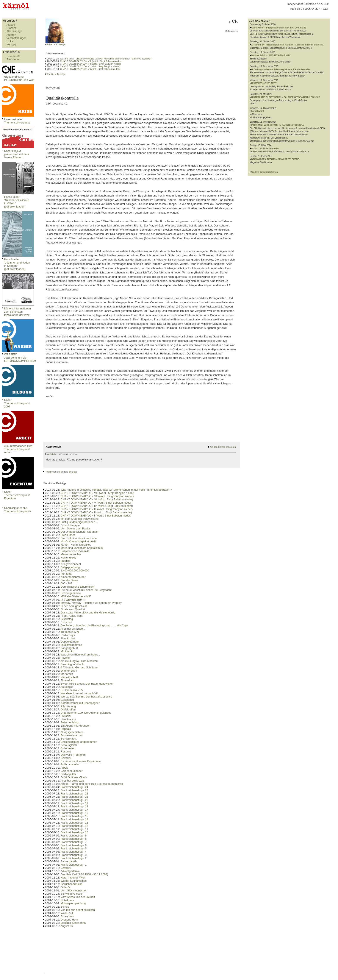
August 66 (67, 926)
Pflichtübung (68, 706)
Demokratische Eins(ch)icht (77, 587)
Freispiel (66, 716)
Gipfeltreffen (68, 709)
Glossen (12, 28)
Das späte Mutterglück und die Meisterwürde (88, 612)
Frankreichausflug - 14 (74, 819)
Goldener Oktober (72, 771)
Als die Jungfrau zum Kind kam (80, 661)
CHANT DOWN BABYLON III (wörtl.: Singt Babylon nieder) (97, 509)
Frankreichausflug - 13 (74, 823)
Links (10, 41)
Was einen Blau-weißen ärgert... (80, 655)
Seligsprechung (70, 567)
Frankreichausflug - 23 (74, 790)
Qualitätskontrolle (71, 645)
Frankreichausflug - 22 (74, 794)
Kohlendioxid (68, 558)
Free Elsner (68, 535)
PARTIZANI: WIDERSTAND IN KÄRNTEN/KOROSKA (278, 125)
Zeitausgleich (69, 745)
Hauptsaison (68, 719)
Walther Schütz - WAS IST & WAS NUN (271, 55)
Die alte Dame (69, 580)
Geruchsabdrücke (71, 884)
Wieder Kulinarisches (74, 881)
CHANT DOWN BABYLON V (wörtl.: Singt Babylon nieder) (90, 69)
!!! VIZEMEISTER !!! (73, 600)
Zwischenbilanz (70, 722)
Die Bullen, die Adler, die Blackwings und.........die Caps (94, 625)
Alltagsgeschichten (72, 732)
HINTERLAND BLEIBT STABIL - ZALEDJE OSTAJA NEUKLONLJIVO (286, 97)
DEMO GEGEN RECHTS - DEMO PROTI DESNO (275, 159)
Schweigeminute (71, 593)
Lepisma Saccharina (73, 923)
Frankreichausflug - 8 (74, 839)
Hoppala (66, 729)
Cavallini (66, 758)
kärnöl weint (258, 111)
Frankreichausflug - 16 (74, 813)
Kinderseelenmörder (73, 577)
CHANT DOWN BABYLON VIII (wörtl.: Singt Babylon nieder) (91, 61)
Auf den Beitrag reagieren (223, 447)
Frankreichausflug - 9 (74, 836)
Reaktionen (13, 59)
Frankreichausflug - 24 (74, 787)
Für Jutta (66, 574)
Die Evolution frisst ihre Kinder (79, 538)
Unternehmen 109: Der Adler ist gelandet (86, 713)
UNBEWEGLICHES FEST (264, 83)
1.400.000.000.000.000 (75, 570)
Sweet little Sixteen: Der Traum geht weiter (87, 684)
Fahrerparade (69, 861)
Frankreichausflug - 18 (74, 806)
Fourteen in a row (71, 735)
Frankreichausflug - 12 (74, 826)
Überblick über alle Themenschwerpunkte (18, 510)
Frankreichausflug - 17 (74, 810)
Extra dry (66, 622)
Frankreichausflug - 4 (74, 852)
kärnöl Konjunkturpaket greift (78, 541)
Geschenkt (67, 700)
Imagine (66, 561)
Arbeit (64, 768)
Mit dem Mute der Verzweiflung (80, 519)
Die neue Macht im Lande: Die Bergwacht (86, 590)
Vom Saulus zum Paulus (76, 528)
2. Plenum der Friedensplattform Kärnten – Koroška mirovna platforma (287, 45)
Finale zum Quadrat (73, 609)
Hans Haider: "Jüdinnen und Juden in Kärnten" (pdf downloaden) (17, 264)
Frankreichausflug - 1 (74, 865)
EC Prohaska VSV (72, 690)
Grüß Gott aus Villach (74, 777)
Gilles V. (66, 887)
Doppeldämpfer (70, 642)
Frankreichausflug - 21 (74, 797)
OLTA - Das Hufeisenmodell (265, 149)
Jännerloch (67, 680)
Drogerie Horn (69, 920)
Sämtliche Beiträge (56, 74)
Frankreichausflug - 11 (74, 829)
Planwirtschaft (69, 677)
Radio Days (68, 635)
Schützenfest (69, 739)
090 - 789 (66, 583)
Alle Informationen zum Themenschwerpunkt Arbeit (18, 449)
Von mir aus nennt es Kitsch (78, 910)
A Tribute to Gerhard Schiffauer (80, 667)
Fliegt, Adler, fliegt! (72, 616)
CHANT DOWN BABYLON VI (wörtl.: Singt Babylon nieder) (90, 66)
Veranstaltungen (16, 38)
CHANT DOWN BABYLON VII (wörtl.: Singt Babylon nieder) (91, 64)
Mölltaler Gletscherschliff (76, 596)
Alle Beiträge (14, 31)
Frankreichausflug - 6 (74, 845)
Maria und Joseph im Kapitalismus (82, 548)
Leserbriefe (13, 56)
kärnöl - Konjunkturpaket (76, 545)
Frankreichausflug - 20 (74, 800)
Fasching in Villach (72, 664)
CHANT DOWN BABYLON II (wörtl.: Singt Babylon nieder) (96, 512)
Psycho (65, 658)
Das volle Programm (73, 755)
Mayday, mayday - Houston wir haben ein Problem (91, 603)
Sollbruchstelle (70, 764)
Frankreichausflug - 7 (74, 842)
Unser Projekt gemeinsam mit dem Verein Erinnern (16, 154)
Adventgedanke (70, 871)
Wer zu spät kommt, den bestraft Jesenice (86, 697)
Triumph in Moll (70, 632)
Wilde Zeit (67, 913)
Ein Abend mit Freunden (75, 726)
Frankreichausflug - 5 (74, 848)
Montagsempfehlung (73, 903)
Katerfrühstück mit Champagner (80, 703)
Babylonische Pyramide (75, 551)
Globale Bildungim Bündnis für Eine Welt (19, 78)
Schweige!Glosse (71, 894)
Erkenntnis (67, 916)
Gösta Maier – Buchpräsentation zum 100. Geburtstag (279, 28)
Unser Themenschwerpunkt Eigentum (17, 495)
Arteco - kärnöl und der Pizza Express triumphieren (92, 784)
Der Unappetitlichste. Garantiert (80, 532)
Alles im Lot (68, 638)
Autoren (11, 35)
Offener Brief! (69, 671)
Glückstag (67, 619)
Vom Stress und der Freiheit (78, 897)
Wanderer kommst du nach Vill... (80, 693)
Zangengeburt (69, 648)
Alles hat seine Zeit (72, 781)
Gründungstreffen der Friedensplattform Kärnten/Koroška (281, 69)
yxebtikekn (52, 454)
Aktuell (11, 25)
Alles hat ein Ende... (73, 629)
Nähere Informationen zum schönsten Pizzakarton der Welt (17, 312)
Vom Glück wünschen (74, 890)
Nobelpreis (67, 900)
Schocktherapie (70, 525)
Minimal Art (67, 651)
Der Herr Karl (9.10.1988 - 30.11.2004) (84, 874)
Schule (65, 907)
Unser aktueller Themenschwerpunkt (17, 121)
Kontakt (11, 44)
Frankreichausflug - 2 (74, 858)
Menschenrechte (71, 554)
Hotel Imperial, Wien (73, 878)
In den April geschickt (74, 606)
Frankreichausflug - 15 (74, 816)
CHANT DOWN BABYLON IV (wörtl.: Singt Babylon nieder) (97, 506)
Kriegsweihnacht (71, 564)
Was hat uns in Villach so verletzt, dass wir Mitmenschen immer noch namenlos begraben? (106, 59)
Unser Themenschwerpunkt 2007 (17, 403)
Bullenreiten (68, 748)
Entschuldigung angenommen (79, 742)
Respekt (66, 751)
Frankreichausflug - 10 (74, 832)
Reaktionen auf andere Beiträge (61, 472)
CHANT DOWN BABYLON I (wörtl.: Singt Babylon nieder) (96, 516)
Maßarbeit (67, 674)
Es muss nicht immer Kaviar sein (81, 761)
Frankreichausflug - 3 (74, 855)
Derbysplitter (68, 774)
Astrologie (67, 687)
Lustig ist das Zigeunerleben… (79, 522)
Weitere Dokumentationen (265, 172)
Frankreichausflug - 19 (74, 803)
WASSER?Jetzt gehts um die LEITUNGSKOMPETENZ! (20, 358)
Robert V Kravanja (56, 44)
